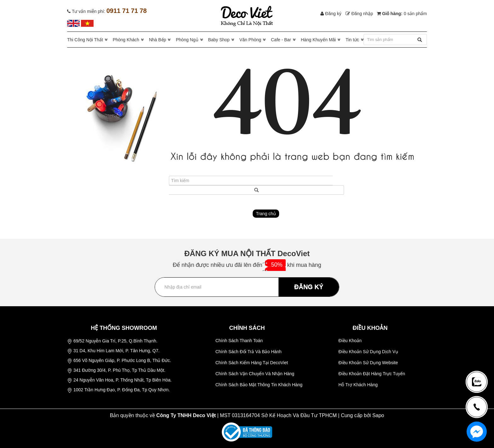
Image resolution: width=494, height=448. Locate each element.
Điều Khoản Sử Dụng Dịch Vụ (368, 352)
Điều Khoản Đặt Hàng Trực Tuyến (372, 374)
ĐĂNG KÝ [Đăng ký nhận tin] (309, 287)
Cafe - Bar (281, 40)
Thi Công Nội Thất (85, 40)
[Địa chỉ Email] (247, 287)
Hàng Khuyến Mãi (319, 40)
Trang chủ (266, 214)
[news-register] (477, 382)
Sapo (378, 415)
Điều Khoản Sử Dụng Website (368, 363)
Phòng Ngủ (187, 40)
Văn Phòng (250, 40)
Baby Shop (219, 40)
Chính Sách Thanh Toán (239, 341)
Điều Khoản (350, 341)
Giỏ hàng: (402, 14)
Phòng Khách (126, 40)
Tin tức (352, 40)
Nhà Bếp (158, 40)
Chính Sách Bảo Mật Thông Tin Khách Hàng (259, 385)
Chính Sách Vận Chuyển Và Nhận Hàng (255, 374)
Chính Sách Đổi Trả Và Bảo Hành (249, 352)
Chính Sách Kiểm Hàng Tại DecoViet (252, 363)
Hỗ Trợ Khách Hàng (358, 385)
